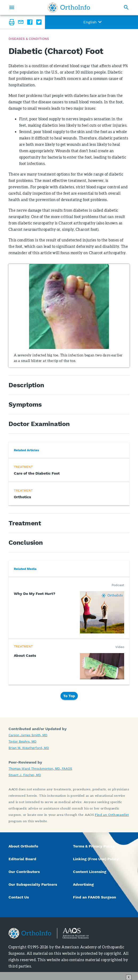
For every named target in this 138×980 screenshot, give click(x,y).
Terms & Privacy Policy (94, 846)
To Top (69, 696)
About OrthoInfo (23, 846)
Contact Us (19, 897)
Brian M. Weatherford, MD (29, 748)
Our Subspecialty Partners (33, 884)
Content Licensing (90, 872)
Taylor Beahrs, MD (23, 742)
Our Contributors (25, 872)
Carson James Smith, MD (28, 735)
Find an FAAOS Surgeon (95, 897)
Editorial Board (22, 859)
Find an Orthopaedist (112, 815)
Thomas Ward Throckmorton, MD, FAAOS (40, 769)
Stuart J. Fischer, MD (25, 775)
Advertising (83, 884)
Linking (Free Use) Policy (96, 859)
